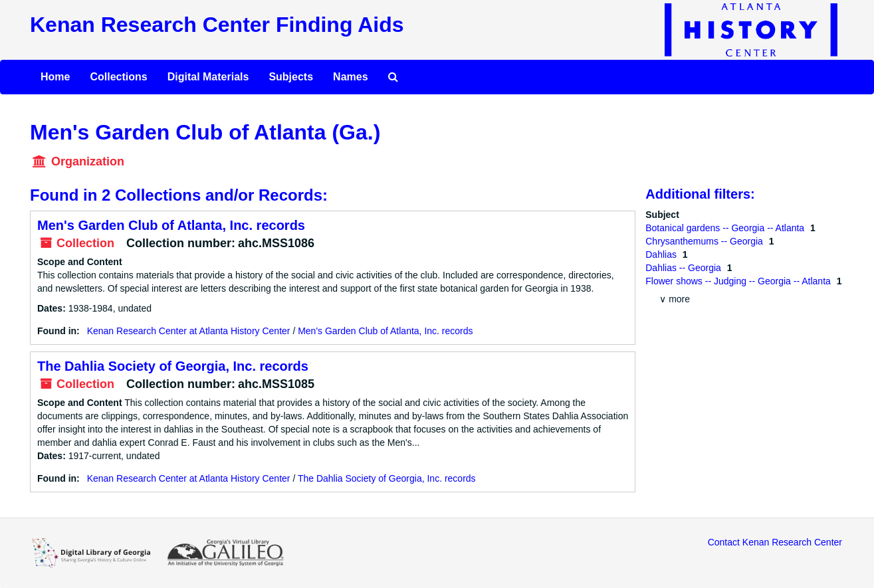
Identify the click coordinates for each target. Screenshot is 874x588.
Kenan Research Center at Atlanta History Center (189, 331)
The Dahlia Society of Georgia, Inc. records (173, 366)
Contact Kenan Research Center (775, 542)
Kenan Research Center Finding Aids (217, 25)
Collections (118, 77)
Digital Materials (208, 77)
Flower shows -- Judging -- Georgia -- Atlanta (739, 281)
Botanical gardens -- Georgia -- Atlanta (726, 228)
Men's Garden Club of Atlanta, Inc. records (171, 225)
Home (55, 77)
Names (350, 77)
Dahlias (662, 254)
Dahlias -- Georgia (685, 268)
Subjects (291, 77)
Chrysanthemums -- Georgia (706, 241)
